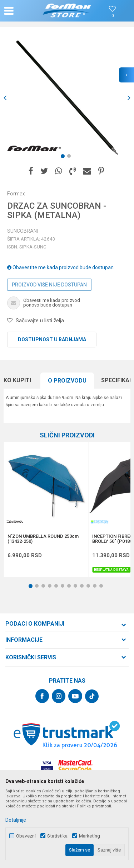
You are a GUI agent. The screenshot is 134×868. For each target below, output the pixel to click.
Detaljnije (16, 820)
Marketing (90, 836)
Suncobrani (23, 231)
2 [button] (70, 157)
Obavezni (26, 836)
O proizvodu (67, 381)
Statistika (57, 836)
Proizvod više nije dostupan (49, 285)
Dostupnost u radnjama (52, 340)
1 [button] (64, 157)
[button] (24, 11)
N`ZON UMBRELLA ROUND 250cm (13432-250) (43, 539)
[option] (67, 98)
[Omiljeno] (113, 16)
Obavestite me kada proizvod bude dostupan (60, 267)
